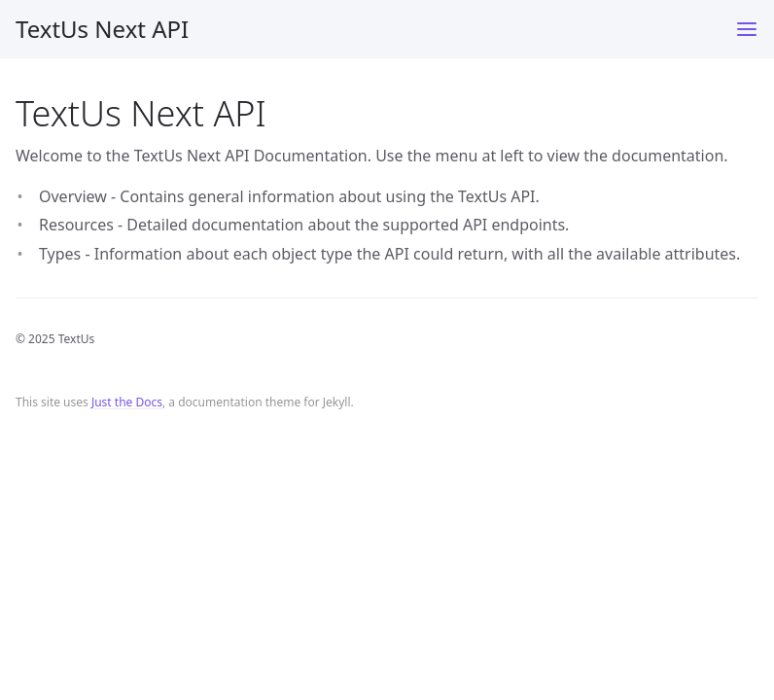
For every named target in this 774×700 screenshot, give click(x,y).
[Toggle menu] (747, 29)
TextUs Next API (102, 29)
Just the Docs (127, 402)
